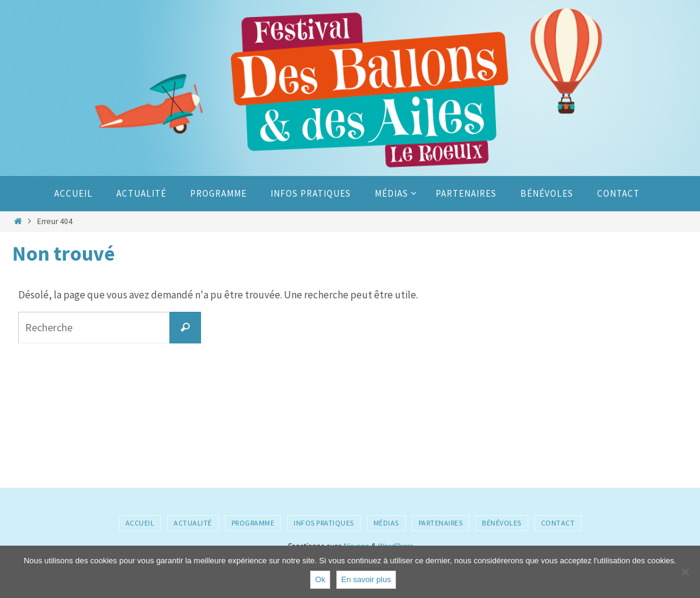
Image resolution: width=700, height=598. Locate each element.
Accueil (140, 523)
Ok (320, 579)
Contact (558, 523)
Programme (253, 523)
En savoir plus (366, 579)
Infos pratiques (324, 523)
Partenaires (441, 523)
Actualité (193, 523)
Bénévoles (502, 523)
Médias (386, 523)
